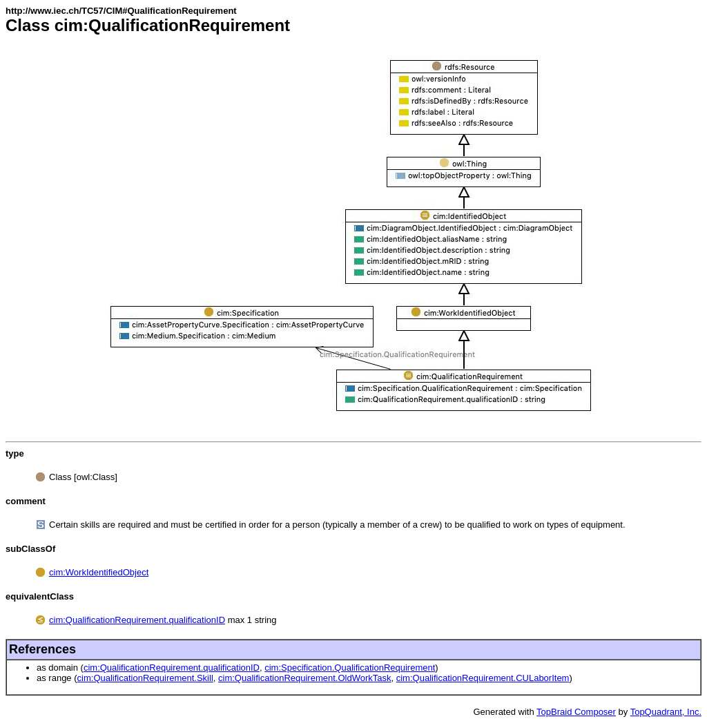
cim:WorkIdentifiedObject (99, 572)
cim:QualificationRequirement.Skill (145, 678)
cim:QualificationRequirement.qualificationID (137, 620)
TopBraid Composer (576, 712)
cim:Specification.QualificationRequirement (350, 668)
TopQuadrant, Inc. (666, 712)
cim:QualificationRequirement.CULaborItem (483, 678)
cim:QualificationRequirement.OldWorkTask (304, 678)
